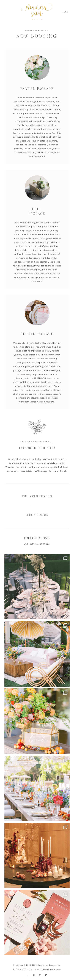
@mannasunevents (37, 544)
